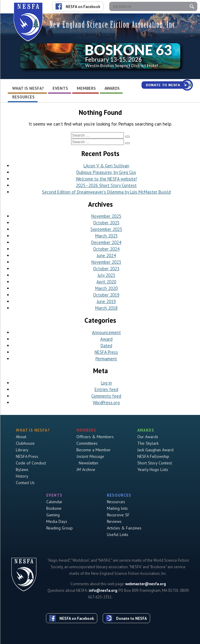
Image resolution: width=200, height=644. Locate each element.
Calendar (54, 502)
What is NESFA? (28, 88)
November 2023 (106, 262)
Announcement (106, 332)
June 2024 (106, 255)
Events (60, 88)
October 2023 (106, 269)
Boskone (54, 508)
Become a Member (94, 450)
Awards (112, 88)
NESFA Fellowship (153, 456)
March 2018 (106, 308)
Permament (106, 359)
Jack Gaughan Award (155, 450)
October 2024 (106, 249)
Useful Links (118, 535)
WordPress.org (106, 403)
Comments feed (106, 396)
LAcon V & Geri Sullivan (106, 166)
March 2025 (106, 236)
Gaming (53, 515)
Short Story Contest (155, 463)
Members (86, 88)
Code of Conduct (31, 463)
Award (106, 339)
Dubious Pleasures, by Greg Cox (106, 172)
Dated (106, 346)
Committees (87, 443)
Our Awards (148, 437)
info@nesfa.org (103, 590)
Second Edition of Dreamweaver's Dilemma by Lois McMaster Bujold (106, 192)
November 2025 (106, 216)
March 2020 (106, 288)
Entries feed (106, 389)
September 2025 (106, 229)
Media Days (57, 521)
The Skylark (148, 443)
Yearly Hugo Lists (153, 470)
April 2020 (106, 282)
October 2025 (106, 223)
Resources (23, 97)
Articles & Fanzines (124, 528)
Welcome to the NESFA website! (106, 179)
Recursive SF (118, 515)
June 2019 (106, 301)
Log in (106, 383)
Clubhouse (25, 443)
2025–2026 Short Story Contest (106, 185)
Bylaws (22, 470)
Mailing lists (117, 508)
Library (22, 450)
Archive (86, 470)
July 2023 (106, 275)
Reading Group (60, 528)
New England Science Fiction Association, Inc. (113, 25)
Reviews (114, 521)
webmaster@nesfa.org (146, 584)
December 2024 (106, 242)
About (21, 437)
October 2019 (106, 295)
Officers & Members (95, 437)
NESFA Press (106, 352)
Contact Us (25, 483)
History (22, 476)
